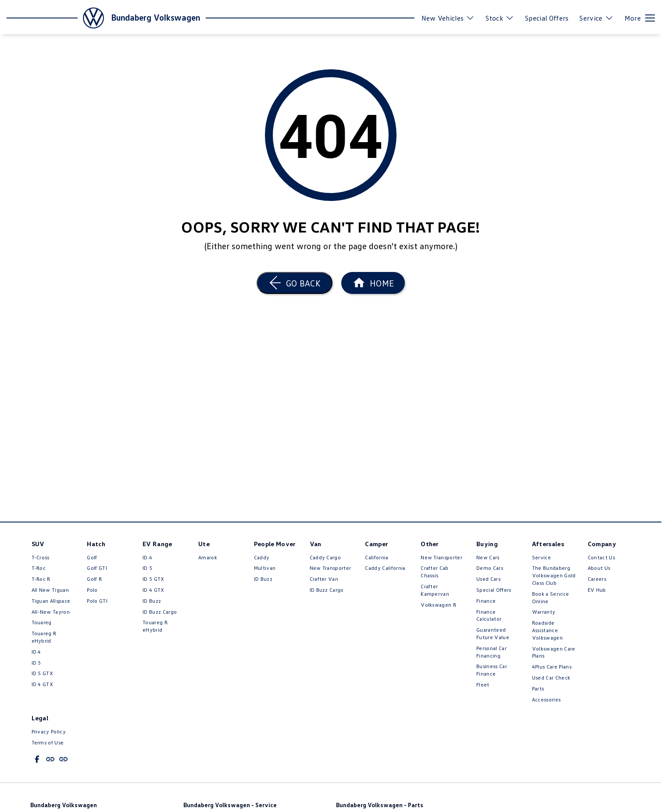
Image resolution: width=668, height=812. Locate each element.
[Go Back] (295, 283)
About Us (599, 568)
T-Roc (39, 568)
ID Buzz (152, 601)
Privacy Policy (49, 732)
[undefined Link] (50, 759)
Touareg (42, 622)
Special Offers (547, 18)
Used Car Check (551, 678)
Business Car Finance (492, 670)
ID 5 (36, 663)
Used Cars (488, 579)
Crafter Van (324, 579)
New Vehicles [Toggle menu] (448, 18)
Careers (597, 579)
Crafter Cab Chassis (435, 572)
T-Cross (41, 557)
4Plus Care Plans (552, 667)
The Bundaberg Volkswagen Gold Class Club (554, 575)
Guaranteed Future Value (493, 633)
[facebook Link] (37, 759)
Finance (486, 601)
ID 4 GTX (43, 684)
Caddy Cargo (325, 557)
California (377, 557)
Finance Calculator (489, 615)
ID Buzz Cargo (160, 612)
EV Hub (597, 590)
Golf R (94, 579)
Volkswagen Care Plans (554, 652)
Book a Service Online (550, 597)
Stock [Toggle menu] (500, 18)
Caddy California (385, 568)
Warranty (544, 612)
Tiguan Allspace (51, 601)
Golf (92, 557)
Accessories (547, 699)
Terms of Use (48, 742)
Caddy (262, 557)
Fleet (483, 685)
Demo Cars (490, 568)
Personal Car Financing (491, 652)
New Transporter (330, 568)
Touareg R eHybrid (44, 637)
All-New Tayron (51, 612)
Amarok (208, 557)
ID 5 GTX (43, 673)
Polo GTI (97, 601)
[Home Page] (373, 283)
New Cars (488, 557)
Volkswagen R (438, 605)
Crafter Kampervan (435, 590)
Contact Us (601, 557)
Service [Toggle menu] (596, 18)
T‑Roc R (41, 579)
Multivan (265, 568)
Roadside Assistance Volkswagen (547, 630)
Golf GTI (97, 568)
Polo (92, 590)
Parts (538, 689)
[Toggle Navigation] (640, 18)
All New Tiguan (50, 590)
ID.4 (36, 652)
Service (541, 557)
